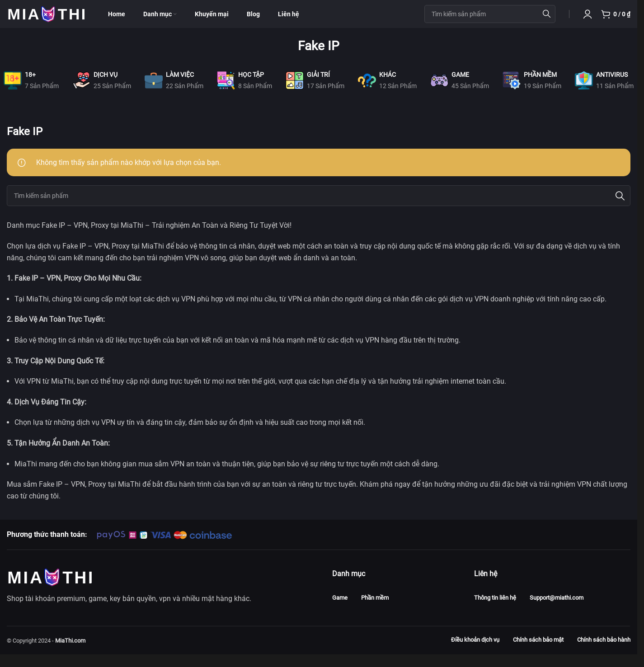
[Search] (319, 209)
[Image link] (50, 589)
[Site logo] (46, 20)
